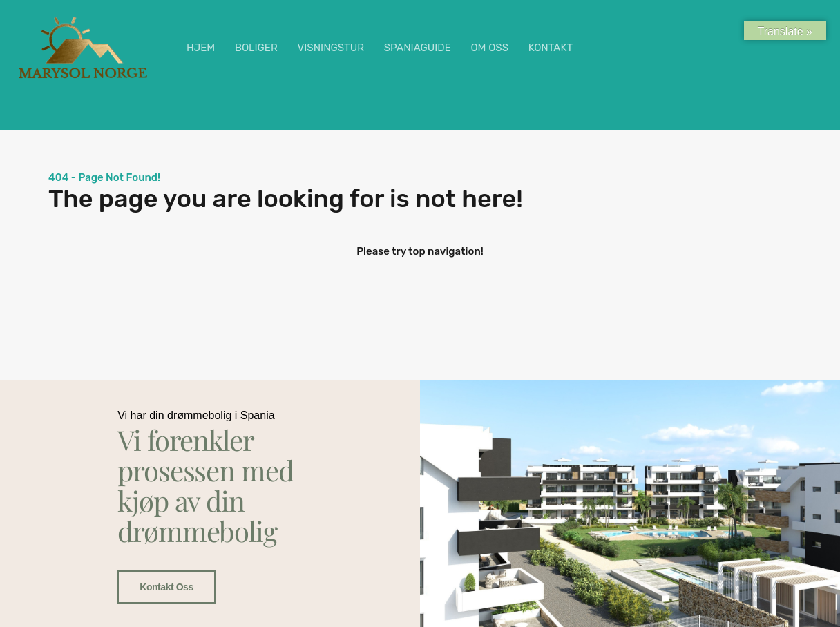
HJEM (201, 48)
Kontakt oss (166, 588)
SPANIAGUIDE (418, 48)
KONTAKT (551, 48)
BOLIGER (256, 48)
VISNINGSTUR (331, 48)
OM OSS (489, 48)
